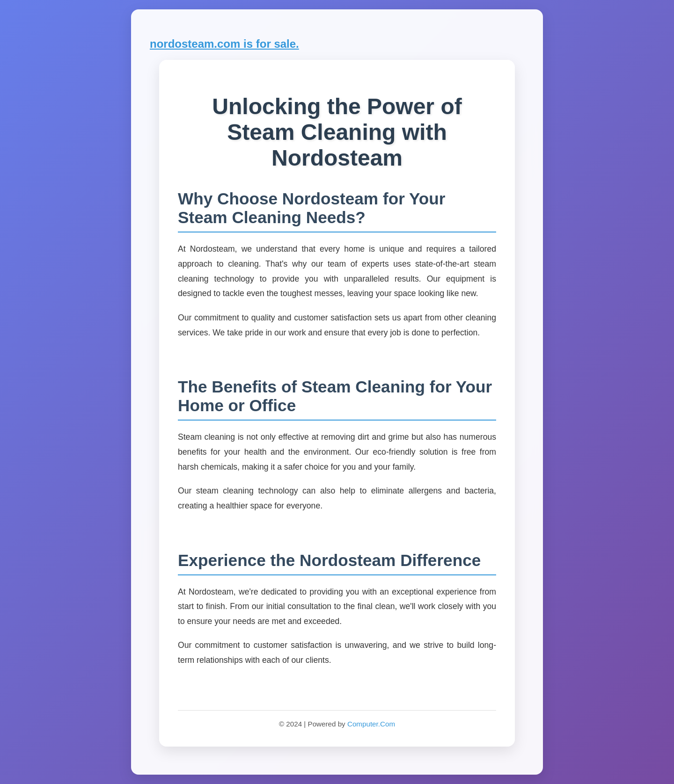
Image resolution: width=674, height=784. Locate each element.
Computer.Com (371, 724)
